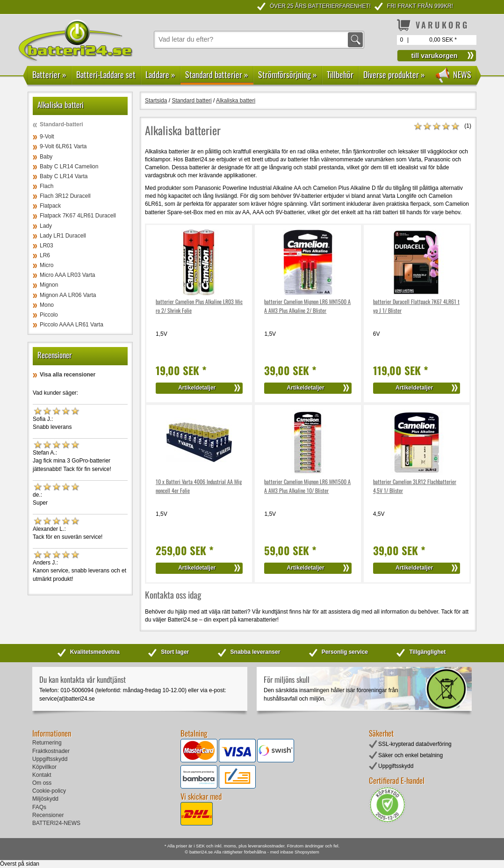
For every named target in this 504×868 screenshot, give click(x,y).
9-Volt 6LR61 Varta (63, 146)
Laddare (160, 74)
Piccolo (49, 315)
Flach (47, 186)
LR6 (45, 255)
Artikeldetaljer (197, 388)
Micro (47, 265)
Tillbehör (340, 74)
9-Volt (47, 137)
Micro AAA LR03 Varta (68, 275)
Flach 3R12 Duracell (65, 196)
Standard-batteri (61, 124)
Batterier (49, 74)
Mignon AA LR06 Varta (68, 295)
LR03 (47, 246)
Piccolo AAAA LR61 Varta (72, 325)
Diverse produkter (394, 74)
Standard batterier (217, 74)
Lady (46, 226)
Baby (46, 157)
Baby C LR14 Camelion (69, 166)
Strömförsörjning (288, 74)
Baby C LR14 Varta (64, 176)
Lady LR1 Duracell (63, 236)
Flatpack (50, 206)
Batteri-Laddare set (106, 74)
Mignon (49, 285)
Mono (47, 305)
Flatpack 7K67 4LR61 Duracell (78, 216)
